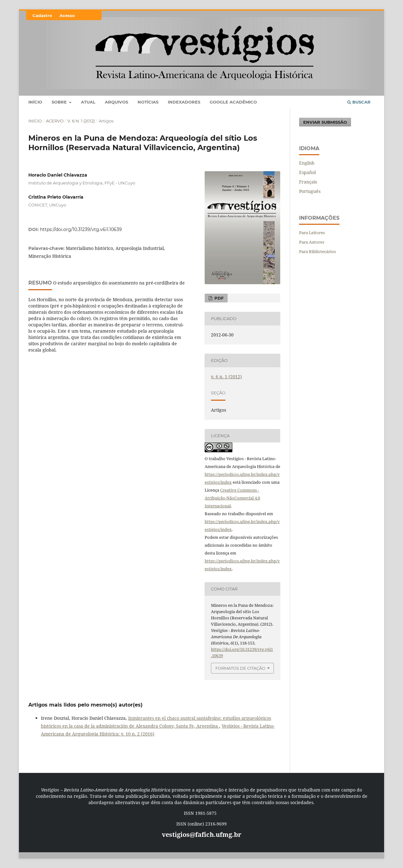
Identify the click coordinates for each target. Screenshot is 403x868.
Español (307, 172)
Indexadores (184, 102)
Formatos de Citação (240, 668)
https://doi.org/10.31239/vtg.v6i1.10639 (81, 229)
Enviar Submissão (325, 122)
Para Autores (312, 242)
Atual (88, 102)
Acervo (55, 121)
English (307, 163)
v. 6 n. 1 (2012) (81, 121)
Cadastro (42, 15)
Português (310, 191)
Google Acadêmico (233, 102)
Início (35, 102)
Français (308, 182)
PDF (218, 298)
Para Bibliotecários (318, 251)
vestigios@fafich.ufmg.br (201, 834)
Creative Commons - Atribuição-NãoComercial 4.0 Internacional (232, 498)
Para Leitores (312, 233)
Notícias (148, 102)
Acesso (67, 15)
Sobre (60, 102)
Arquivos (116, 102)
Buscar (359, 102)
